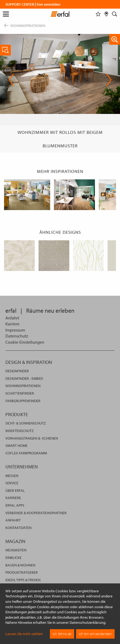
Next (109, 80)
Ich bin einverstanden (95, 634)
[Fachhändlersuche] (106, 14)
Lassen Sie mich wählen (24, 634)
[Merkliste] (98, 14)
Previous (11, 80)
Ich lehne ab (62, 634)
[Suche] (115, 14)
